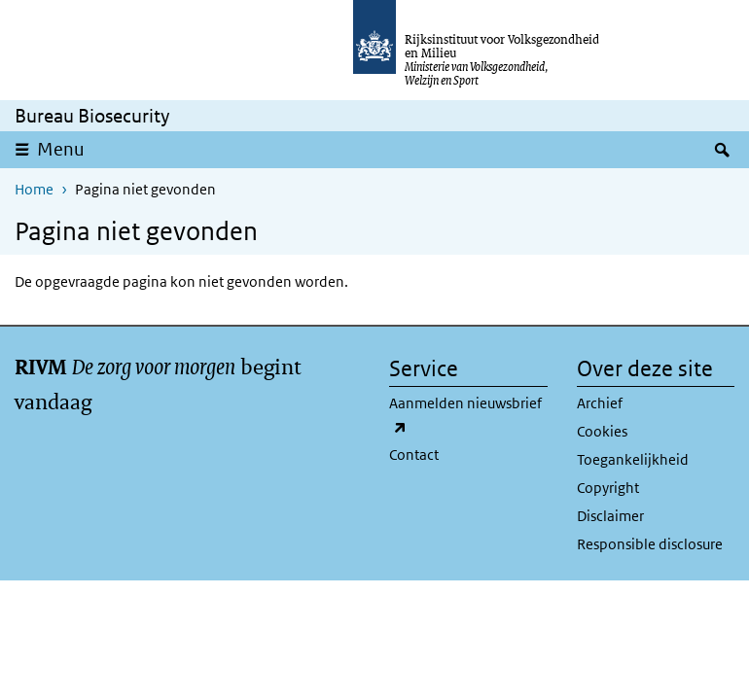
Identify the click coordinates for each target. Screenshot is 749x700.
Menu (67, 149)
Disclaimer (610, 516)
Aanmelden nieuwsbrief (465, 416)
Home (34, 189)
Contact (414, 455)
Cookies (602, 431)
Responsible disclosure (650, 544)
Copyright (608, 488)
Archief (600, 403)
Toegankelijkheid (633, 459)
